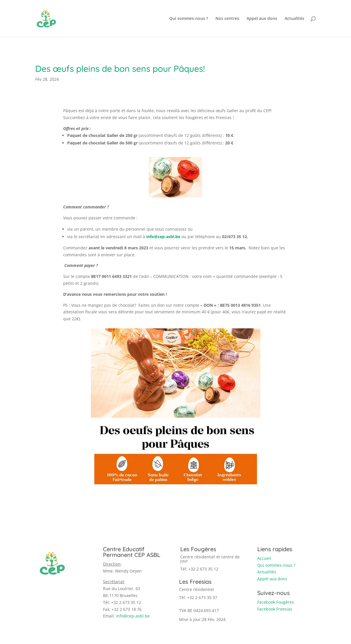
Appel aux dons (262, 19)
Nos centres (227, 19)
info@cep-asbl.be (133, 616)
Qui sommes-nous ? (189, 19)
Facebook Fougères (276, 602)
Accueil (264, 558)
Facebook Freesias (275, 609)
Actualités (294, 19)
